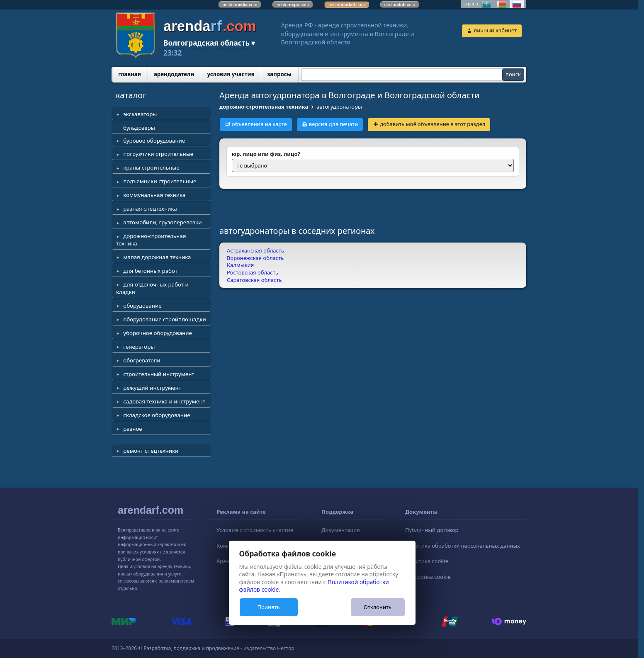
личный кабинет (495, 30)
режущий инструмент (152, 388)
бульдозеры (139, 128)
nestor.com (240, 5)
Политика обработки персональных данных (463, 546)
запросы (279, 74)
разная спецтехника (150, 209)
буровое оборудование (154, 141)
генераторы (139, 347)
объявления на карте (259, 124)
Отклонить (378, 607)
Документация (341, 530)
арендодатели (174, 74)
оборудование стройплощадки (165, 319)
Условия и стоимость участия (255, 530)
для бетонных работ (150, 271)
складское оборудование (157, 415)
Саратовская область (254, 280)
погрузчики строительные (158, 154)
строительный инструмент (159, 374)
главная (130, 74)
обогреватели (142, 360)
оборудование (142, 306)
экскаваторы (140, 114)
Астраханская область (255, 250)
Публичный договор (432, 530)
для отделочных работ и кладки (152, 288)
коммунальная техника (154, 195)
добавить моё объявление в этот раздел (433, 124)
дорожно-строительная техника (151, 240)
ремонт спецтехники (151, 451)
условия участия (231, 74)
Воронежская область (255, 258)
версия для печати (333, 124)
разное (132, 429)
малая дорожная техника (157, 257)
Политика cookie (427, 561)
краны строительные (151, 168)
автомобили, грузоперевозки (162, 222)
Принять (268, 607)
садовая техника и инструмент (164, 401)
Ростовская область (253, 272)
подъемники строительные (160, 181)
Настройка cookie (428, 577)
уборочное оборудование (158, 333)
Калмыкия (240, 265)
